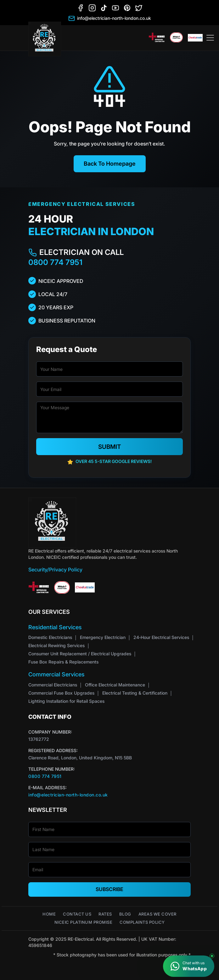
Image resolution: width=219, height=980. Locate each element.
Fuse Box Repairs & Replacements (63, 662)
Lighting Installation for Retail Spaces (66, 701)
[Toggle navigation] (210, 38)
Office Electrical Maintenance (115, 685)
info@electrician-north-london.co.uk (68, 795)
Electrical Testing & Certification (135, 693)
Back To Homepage (110, 164)
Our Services (49, 612)
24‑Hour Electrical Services (161, 637)
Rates (105, 914)
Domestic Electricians (50, 637)
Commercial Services (56, 674)
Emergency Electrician (103, 637)
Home (49, 914)
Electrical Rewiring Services (56, 645)
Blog (125, 914)
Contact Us (77, 914)
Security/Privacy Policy (55, 570)
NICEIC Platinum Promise (84, 922)
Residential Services (55, 627)
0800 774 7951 (55, 262)
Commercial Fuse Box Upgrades (61, 693)
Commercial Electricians (53, 685)
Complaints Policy (142, 922)
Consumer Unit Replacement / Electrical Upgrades (80, 654)
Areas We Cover (157, 914)
